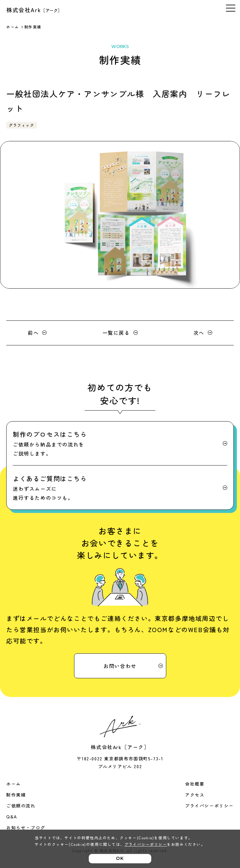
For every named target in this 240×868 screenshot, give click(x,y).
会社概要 (195, 784)
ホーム (13, 27)
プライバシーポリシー (209, 806)
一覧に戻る (116, 333)
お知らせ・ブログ (26, 827)
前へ (33, 333)
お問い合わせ (120, 666)
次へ (199, 333)
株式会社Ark (34, 10)
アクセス (195, 795)
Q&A (12, 817)
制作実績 (16, 795)
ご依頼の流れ (21, 806)
